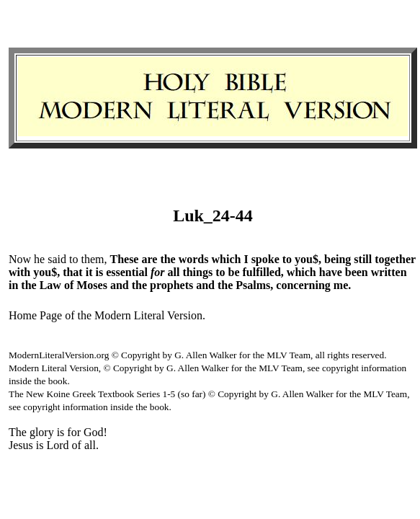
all (174, 272)
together (395, 259)
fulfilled (262, 272)
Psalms (253, 285)
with (19, 272)
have (331, 272)
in (13, 285)
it (89, 272)
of (69, 285)
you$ (307, 259)
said (57, 259)
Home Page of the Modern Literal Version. (107, 315)
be (234, 272)
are (149, 259)
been (357, 272)
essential (127, 272)
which (226, 259)
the (167, 259)
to (73, 259)
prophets (171, 285)
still (363, 259)
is (99, 272)
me (341, 285)
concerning (303, 285)
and (120, 285)
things (197, 272)
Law (50, 285)
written (389, 272)
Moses (92, 285)
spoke (265, 259)
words (194, 259)
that (73, 272)
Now (20, 259)
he (39, 259)
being (338, 259)
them (92, 259)
